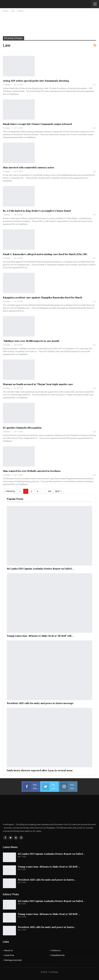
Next (58, 491)
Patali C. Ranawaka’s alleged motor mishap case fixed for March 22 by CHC (45, 254)
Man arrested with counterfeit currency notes (29, 167)
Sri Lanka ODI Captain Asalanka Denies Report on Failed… (51, 854)
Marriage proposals (13, 960)
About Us (9, 950)
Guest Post (9, 955)
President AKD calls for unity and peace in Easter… (47, 880)
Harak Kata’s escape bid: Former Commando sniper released (37, 124)
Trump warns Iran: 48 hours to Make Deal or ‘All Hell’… (49, 867)
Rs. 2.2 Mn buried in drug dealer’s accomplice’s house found (37, 211)
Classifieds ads (58, 955)
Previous (10, 491)
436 (50, 491)
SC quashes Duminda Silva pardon (22, 428)
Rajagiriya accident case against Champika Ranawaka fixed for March (42, 297)
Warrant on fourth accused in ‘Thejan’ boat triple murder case (38, 384)
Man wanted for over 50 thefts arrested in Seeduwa (32, 471)
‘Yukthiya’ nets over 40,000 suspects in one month (31, 341)
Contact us (56, 950)
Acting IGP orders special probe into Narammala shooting (36, 81)
